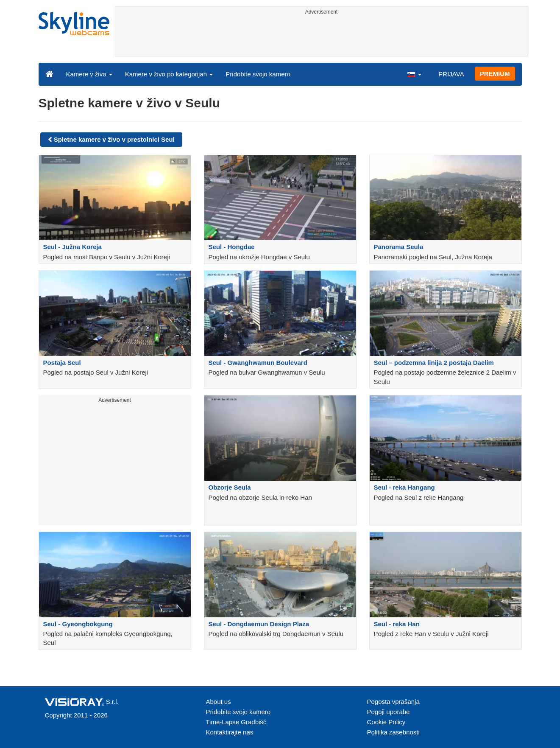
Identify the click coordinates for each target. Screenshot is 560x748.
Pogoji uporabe (389, 712)
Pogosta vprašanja (393, 702)
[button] (414, 74)
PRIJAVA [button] (451, 74)
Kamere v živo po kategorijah (169, 74)
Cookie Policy (386, 722)
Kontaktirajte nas (230, 732)
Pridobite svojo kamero (258, 74)
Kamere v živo (89, 74)
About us (219, 702)
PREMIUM (495, 74)
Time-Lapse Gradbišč (236, 722)
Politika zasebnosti (393, 732)
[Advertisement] (322, 37)
